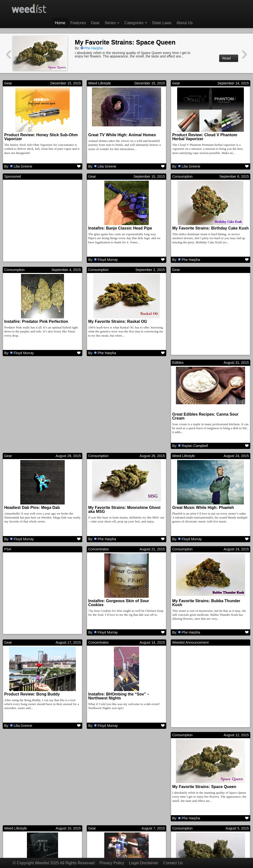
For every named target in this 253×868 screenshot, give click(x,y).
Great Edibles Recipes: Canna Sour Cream (37, 418)
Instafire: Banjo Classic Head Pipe (120, 229)
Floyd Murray (108, 260)
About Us (185, 23)
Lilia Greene (23, 166)
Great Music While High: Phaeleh (35, 510)
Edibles (10, 365)
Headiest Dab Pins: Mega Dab (116, 416)
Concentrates (182, 458)
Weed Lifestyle (100, 83)
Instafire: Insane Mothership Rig (34, 791)
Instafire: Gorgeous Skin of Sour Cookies (203, 512)
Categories (136, 23)
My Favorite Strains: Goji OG (115, 791)
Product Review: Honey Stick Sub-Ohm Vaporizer (41, 137)
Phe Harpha (94, 48)
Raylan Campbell (27, 448)
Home (60, 23)
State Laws (162, 23)
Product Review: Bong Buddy (116, 604)
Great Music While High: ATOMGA (204, 791)
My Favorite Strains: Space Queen (125, 42)
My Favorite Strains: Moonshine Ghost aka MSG (208, 418)
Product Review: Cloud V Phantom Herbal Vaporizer (205, 137)
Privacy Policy (112, 863)
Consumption (182, 177)
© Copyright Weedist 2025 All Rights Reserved (54, 863)
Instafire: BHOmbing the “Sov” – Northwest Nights (203, 606)
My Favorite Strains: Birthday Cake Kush (210, 229)
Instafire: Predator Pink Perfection (36, 322)
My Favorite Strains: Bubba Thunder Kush (38, 606)
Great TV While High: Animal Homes (122, 135)
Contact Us (173, 863)
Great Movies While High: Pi (198, 698)
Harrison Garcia (194, 823)
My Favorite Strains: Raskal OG (118, 322)
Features (78, 23)
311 (163, 840)
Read (229, 58)
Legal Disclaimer (144, 863)
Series (112, 23)
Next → (184, 840)
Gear (95, 23)
